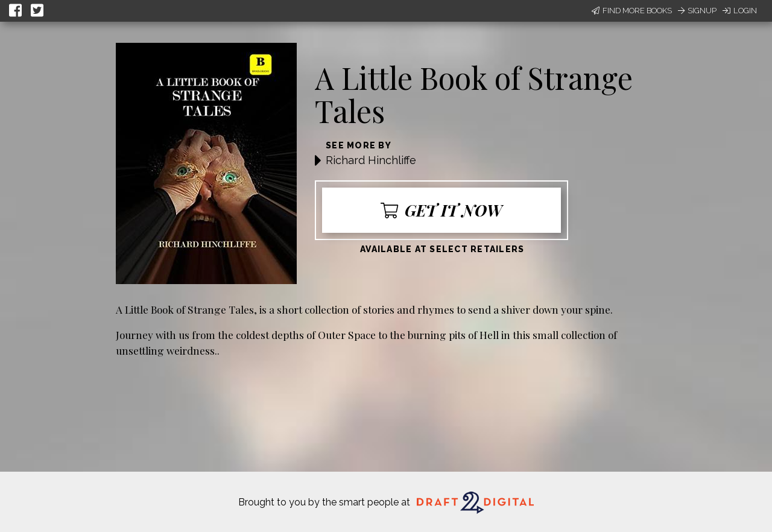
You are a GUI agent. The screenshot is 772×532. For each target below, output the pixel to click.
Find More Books (632, 11)
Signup (697, 11)
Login (740, 11)
